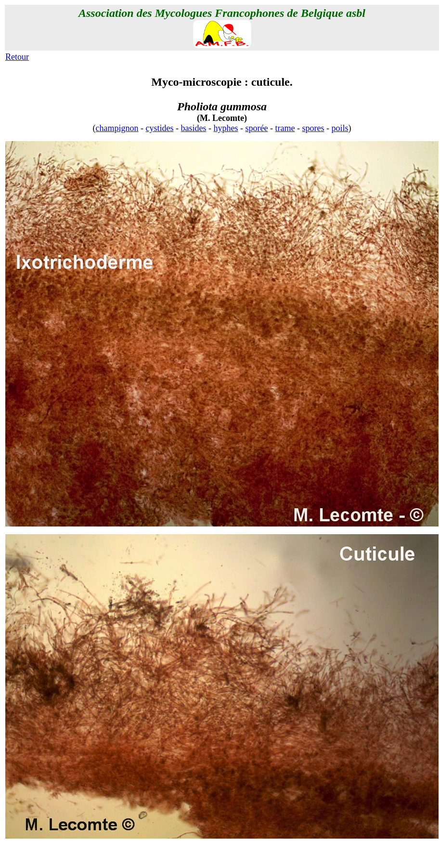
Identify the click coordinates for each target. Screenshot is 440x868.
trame (285, 128)
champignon (117, 128)
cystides (160, 128)
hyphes (226, 128)
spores (313, 128)
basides (194, 128)
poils (340, 128)
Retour (17, 57)
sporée (257, 128)
